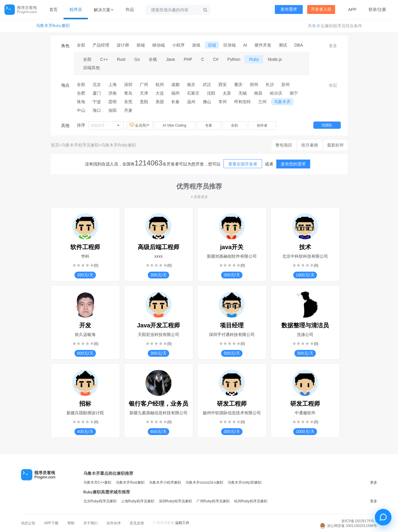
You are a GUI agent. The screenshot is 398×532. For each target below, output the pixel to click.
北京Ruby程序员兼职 (100, 501)
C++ (104, 59)
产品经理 (101, 45)
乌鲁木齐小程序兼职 (165, 482)
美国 (160, 102)
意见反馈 (137, 523)
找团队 (327, 125)
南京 (191, 85)
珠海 (81, 102)
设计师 (123, 45)
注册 (382, 9)
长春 (175, 102)
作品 (130, 9)
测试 (283, 45)
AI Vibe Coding (175, 125)
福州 (175, 93)
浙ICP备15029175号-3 (359, 521)
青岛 (128, 93)
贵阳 (144, 102)
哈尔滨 (276, 93)
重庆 (238, 85)
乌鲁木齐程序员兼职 (80, 145)
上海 (112, 85)
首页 (53, 9)
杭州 (160, 85)
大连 (160, 93)
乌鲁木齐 (282, 102)
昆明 (112, 102)
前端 (141, 45)
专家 (209, 125)
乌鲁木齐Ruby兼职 (53, 26)
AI (245, 45)
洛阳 (112, 110)
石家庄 (193, 93)
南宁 (294, 93)
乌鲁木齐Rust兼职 (130, 482)
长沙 (270, 85)
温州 (191, 102)
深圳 (128, 85)
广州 (144, 85)
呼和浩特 (242, 102)
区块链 (230, 45)
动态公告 (28, 523)
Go (137, 59)
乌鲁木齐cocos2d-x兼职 (204, 482)
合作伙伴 (114, 523)
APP (352, 9)
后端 (212, 45)
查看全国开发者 (243, 164)
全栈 (153, 59)
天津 (144, 93)
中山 (81, 110)
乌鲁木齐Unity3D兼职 (245, 482)
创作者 (262, 125)
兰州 (262, 102)
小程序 (178, 45)
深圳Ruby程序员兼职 (175, 501)
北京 (97, 85)
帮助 (71, 523)
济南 (112, 93)
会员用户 (140, 125)
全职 (234, 125)
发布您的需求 (293, 164)
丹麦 (128, 110)
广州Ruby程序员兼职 (213, 501)
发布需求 (289, 9)
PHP (188, 59)
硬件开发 (263, 45)
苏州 (286, 85)
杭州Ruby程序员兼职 (251, 501)
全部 (81, 45)
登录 (372, 9)
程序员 (76, 9)
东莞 (128, 102)
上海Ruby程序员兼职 (138, 501)
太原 (227, 93)
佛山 (207, 102)
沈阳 (211, 93)
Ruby (254, 59)
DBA (299, 45)
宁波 (97, 102)
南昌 (258, 93)
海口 (97, 110)
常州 (223, 102)
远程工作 (182, 523)
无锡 (242, 93)
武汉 (207, 85)
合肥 (81, 93)
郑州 (254, 85)
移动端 (158, 45)
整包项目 (284, 145)
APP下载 (51, 523)
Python (234, 59)
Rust (121, 59)
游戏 (196, 45)
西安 (223, 85)
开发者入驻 (321, 9)
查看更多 (199, 197)
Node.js (275, 59)
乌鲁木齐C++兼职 (97, 482)
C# (216, 59)
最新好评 (335, 145)
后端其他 (91, 68)
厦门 (97, 93)
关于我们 (91, 523)
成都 (175, 85)
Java (170, 59)
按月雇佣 (310, 145)
